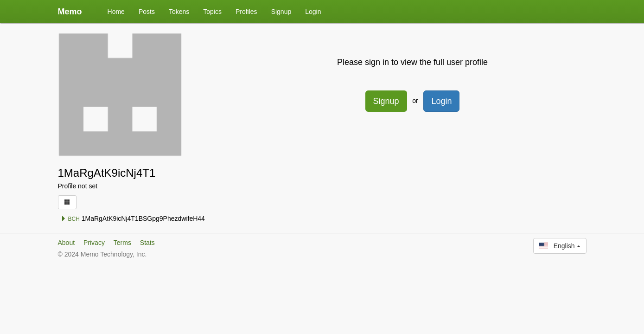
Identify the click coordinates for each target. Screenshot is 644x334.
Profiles (246, 12)
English (560, 246)
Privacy (94, 243)
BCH (70, 219)
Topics (212, 12)
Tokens (179, 12)
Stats (147, 243)
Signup (281, 12)
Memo (70, 12)
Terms (122, 243)
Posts (147, 12)
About (67, 243)
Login (313, 12)
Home (116, 12)
